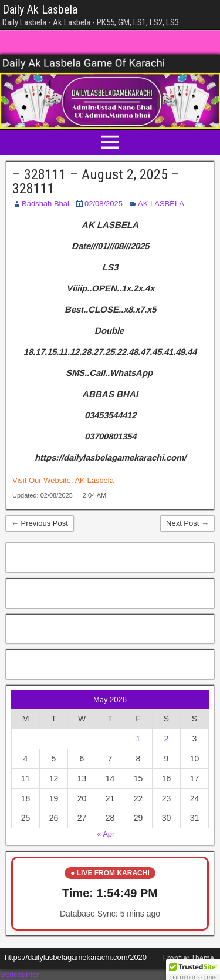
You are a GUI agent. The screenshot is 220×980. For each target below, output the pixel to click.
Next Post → (187, 523)
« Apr (106, 834)
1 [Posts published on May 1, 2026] (138, 739)
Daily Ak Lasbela (40, 9)
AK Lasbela (94, 480)
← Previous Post (40, 523)
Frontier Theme (189, 958)
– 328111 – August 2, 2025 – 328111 (96, 182)
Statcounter (20, 974)
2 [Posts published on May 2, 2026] (167, 739)
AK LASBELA (161, 204)
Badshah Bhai (45, 204)
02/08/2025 (104, 204)
